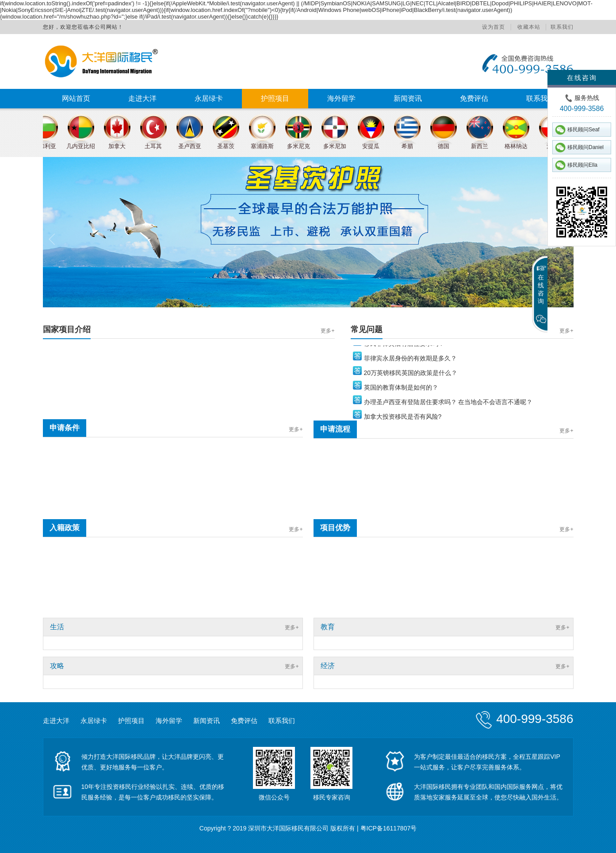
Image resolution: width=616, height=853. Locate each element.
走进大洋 (142, 98)
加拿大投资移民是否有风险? (403, 419)
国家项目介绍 (67, 329)
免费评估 (474, 98)
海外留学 (341, 98)
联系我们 (562, 27)
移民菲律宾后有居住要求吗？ (404, 346)
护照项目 (275, 98)
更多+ (327, 331)
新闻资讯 (408, 98)
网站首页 (76, 98)
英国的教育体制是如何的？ (401, 390)
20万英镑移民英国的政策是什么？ (411, 375)
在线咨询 (582, 78)
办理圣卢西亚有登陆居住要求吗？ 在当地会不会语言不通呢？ (448, 405)
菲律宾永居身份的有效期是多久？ (410, 361)
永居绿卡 (209, 98)
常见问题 (367, 329)
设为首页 (494, 27)
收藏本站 (529, 27)
